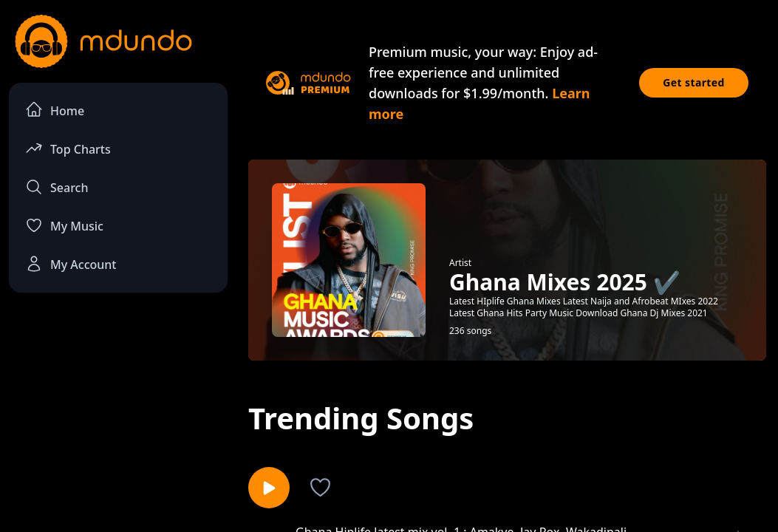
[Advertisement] (118, 415)
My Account (71, 264)
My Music (64, 225)
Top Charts (68, 148)
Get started (694, 82)
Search (57, 187)
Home (55, 110)
